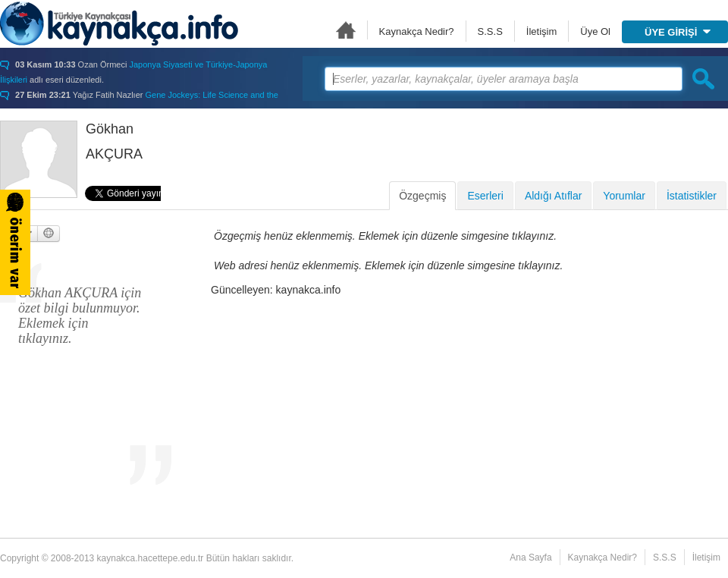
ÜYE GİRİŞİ (678, 32)
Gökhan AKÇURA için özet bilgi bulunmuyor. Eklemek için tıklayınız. (80, 316)
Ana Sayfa (346, 30)
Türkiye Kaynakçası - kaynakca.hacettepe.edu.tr (119, 24)
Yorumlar (624, 196)
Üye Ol (595, 31)
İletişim (541, 31)
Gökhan (110, 129)
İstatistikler (692, 196)
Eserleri (485, 196)
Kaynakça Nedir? (417, 31)
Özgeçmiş (422, 196)
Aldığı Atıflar (553, 196)
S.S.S (490, 31)
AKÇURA (114, 154)
